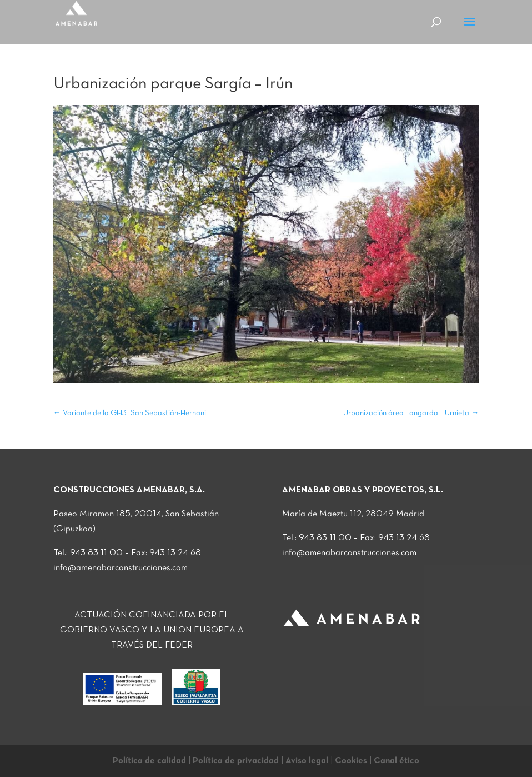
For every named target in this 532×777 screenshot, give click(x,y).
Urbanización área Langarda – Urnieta (411, 413)
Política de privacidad (236, 761)
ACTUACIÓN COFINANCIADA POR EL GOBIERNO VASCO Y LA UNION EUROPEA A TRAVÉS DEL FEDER (152, 630)
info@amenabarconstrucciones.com (121, 568)
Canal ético (397, 761)
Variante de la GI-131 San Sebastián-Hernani (130, 413)
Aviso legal (307, 761)
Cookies (351, 761)
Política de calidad (149, 761)
